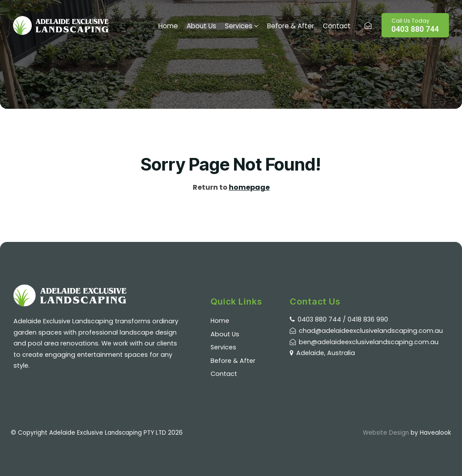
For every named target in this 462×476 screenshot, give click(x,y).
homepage (249, 187)
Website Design (386, 433)
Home (168, 26)
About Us (201, 26)
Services (239, 26)
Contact (337, 26)
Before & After (291, 26)
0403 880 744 (415, 25)
